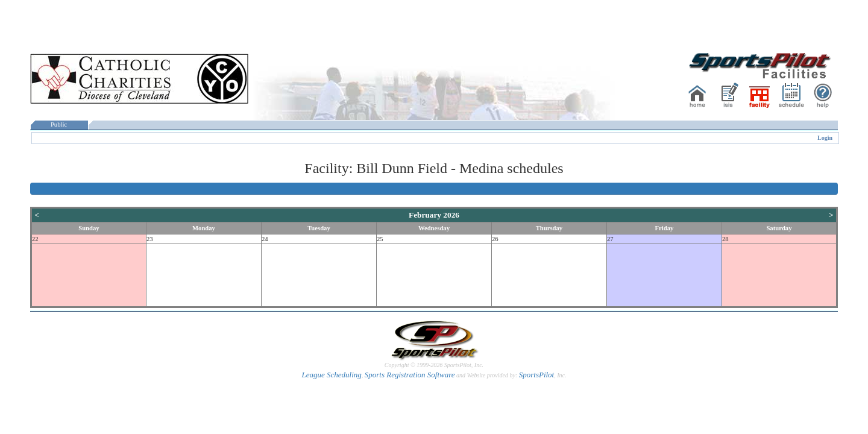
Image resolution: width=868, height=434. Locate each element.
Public (59, 124)
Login (825, 138)
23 (150, 239)
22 (35, 239)
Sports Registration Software (410, 375)
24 (265, 239)
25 (380, 239)
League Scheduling (331, 375)
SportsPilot (537, 375)
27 (610, 239)
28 (725, 239)
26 (495, 239)
